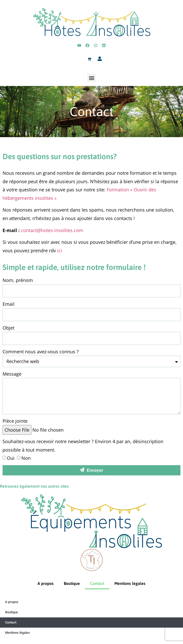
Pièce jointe (15, 421)
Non (26, 458)
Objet (8, 328)
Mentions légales (130, 583)
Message (12, 374)
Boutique (72, 583)
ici (60, 250)
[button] (91, 78)
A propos (46, 583)
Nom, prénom (18, 280)
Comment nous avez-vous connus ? (41, 352)
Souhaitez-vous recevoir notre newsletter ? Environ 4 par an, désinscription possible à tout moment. (83, 445)
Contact (97, 583)
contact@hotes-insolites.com (52, 230)
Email (9, 304)
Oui (11, 458)
